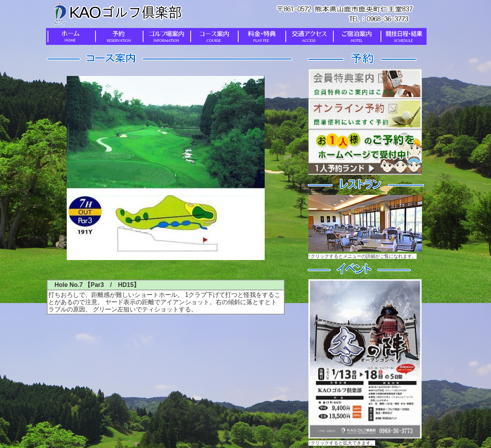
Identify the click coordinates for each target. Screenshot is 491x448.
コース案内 (213, 36)
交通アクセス (308, 36)
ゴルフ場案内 (165, 36)
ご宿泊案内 (355, 36)
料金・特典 (260, 36)
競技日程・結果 (403, 36)
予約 (117, 36)
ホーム (70, 36)
